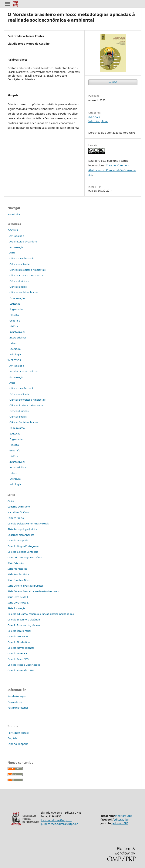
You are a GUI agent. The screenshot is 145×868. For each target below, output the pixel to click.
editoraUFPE (120, 823)
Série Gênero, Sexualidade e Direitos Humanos (34, 591)
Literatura (15, 349)
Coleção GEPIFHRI (18, 636)
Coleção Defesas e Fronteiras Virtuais (28, 524)
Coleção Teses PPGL (19, 659)
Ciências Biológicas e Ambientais (27, 270)
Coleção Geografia (18, 540)
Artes (12, 253)
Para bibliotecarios (18, 708)
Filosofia (14, 315)
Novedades (14, 214)
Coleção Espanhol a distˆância (24, 620)
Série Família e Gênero (20, 580)
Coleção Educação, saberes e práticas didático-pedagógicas (41, 614)
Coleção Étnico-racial (19, 631)
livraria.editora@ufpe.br (56, 820)
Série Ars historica (17, 569)
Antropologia (17, 236)
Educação (15, 304)
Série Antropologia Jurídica (22, 529)
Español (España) (19, 744)
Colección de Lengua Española (25, 557)
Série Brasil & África (18, 574)
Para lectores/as (17, 696)
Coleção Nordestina (19, 642)
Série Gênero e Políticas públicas (25, 586)
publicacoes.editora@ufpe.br (59, 824)
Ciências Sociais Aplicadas (24, 292)
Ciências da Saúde (19, 264)
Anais (11, 501)
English (12, 738)
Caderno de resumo (19, 507)
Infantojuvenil (17, 332)
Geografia (15, 321)
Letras (13, 343)
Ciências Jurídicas (19, 281)
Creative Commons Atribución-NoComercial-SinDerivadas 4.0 (112, 170)
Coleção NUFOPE (17, 653)
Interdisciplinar (98, 121)
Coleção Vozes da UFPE (21, 670)
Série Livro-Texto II (18, 603)
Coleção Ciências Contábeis (23, 552)
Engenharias (16, 309)
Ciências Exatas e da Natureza (26, 275)
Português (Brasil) (19, 733)
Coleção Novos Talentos (21, 648)
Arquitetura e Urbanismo (24, 242)
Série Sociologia (16, 608)
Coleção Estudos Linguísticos (24, 625)
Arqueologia (16, 247)
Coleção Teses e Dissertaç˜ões (24, 665)
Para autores (15, 702)
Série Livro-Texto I (18, 597)
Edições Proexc (16, 518)
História (14, 326)
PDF (114, 82)
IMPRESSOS (14, 360)
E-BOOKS (94, 117)
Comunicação (17, 298)
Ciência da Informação (22, 258)
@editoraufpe (124, 816)
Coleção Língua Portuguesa (23, 546)
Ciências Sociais (18, 287)
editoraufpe (121, 820)
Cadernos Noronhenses (21, 535)
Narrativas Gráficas (18, 512)
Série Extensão (16, 563)
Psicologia (15, 354)
